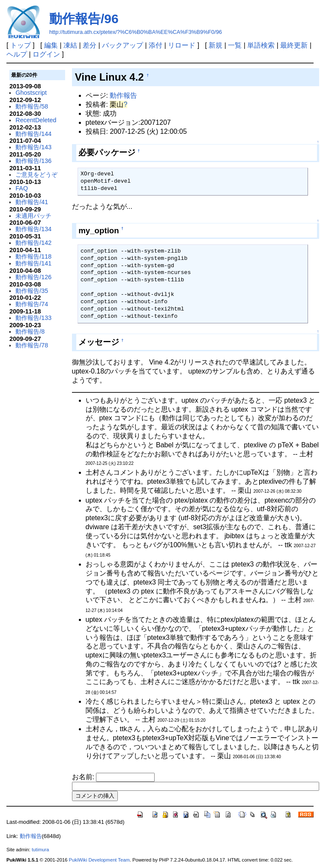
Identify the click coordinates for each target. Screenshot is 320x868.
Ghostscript (31, 93)
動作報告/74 (32, 304)
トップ (21, 45)
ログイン (46, 54)
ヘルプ (17, 54)
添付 (156, 45)
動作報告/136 (33, 161)
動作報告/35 (32, 291)
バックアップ (123, 45)
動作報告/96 (84, 19)
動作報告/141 (33, 263)
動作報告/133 (33, 318)
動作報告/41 (32, 202)
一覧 (235, 45)
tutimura (40, 850)
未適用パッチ (33, 216)
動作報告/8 (30, 332)
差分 (90, 45)
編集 (51, 45)
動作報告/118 (33, 256)
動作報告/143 (33, 147)
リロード (182, 45)
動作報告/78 (32, 345)
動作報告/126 (33, 277)
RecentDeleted (36, 120)
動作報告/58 (32, 106)
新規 (215, 45)
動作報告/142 (33, 243)
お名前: (84, 777)
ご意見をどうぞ (36, 175)
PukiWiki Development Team (99, 860)
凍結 (70, 45)
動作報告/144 (33, 134)
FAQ (22, 188)
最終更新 (294, 45)
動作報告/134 (33, 229)
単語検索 (261, 45)
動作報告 (123, 95)
